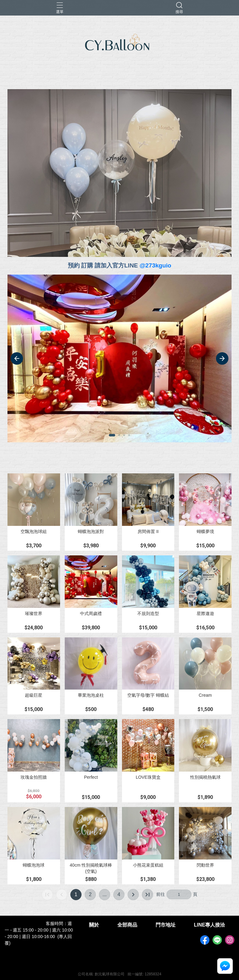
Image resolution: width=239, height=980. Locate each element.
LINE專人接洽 (209, 925)
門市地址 (166, 925)
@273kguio (155, 265)
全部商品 (127, 925)
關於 (94, 925)
